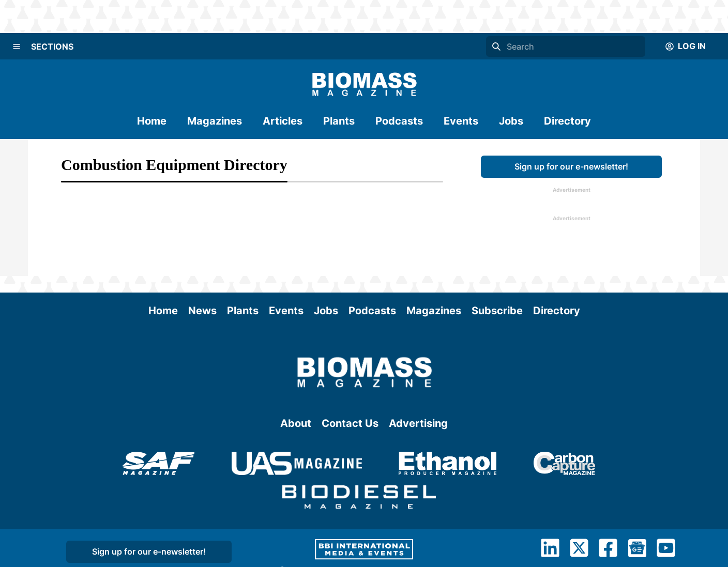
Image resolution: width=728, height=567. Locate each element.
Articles (283, 121)
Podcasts (399, 121)
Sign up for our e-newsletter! (571, 166)
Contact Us (350, 423)
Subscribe (497, 311)
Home (152, 121)
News (202, 311)
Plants (339, 121)
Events (461, 121)
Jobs (511, 121)
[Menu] (17, 47)
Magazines (215, 121)
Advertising (418, 423)
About (296, 423)
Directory (567, 121)
